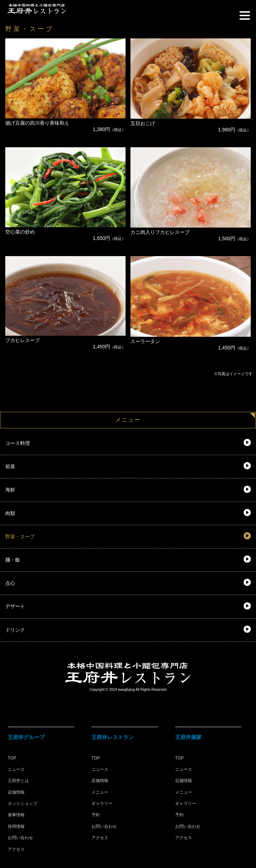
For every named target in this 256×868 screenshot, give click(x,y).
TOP (12, 758)
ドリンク (15, 630)
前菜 (10, 466)
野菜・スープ (20, 537)
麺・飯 (13, 560)
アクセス (16, 849)
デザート (15, 606)
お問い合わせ (20, 838)
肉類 (10, 513)
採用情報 (16, 826)
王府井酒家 (188, 737)
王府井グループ (26, 737)
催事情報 (16, 815)
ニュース (16, 769)
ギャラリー (102, 804)
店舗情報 (16, 792)
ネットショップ (23, 804)
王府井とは (18, 781)
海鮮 (10, 490)
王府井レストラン (113, 737)
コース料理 (18, 443)
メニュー (100, 792)
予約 (96, 815)
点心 (10, 583)
